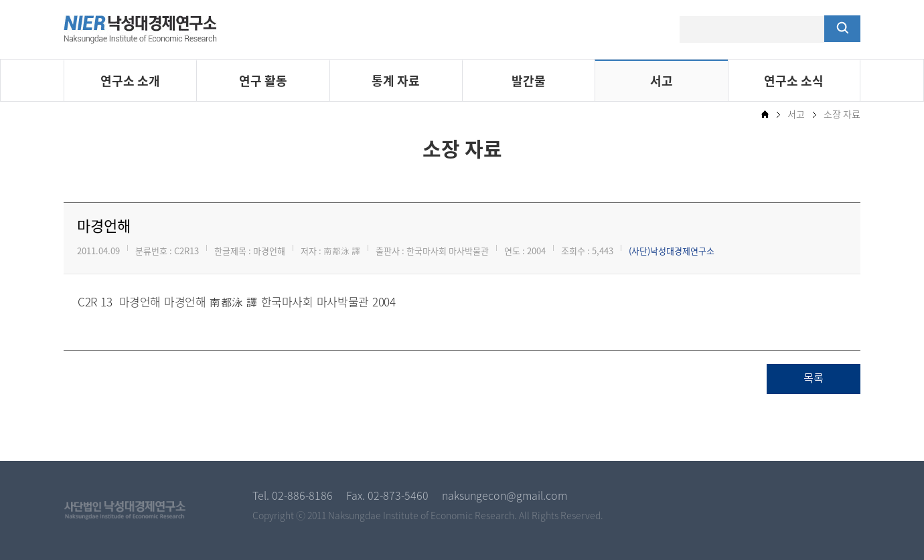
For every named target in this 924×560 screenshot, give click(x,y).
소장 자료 (842, 114)
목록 (814, 379)
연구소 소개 (130, 81)
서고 (662, 81)
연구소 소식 (794, 81)
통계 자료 (396, 81)
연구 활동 (263, 81)
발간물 (529, 81)
